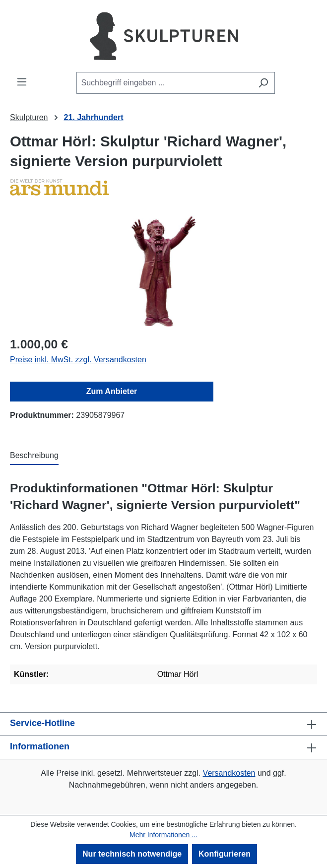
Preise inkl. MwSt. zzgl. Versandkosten (78, 360)
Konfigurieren (225, 854)
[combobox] (164, 83)
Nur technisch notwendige (132, 854)
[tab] (34, 456)
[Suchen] (263, 83)
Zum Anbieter (112, 391)
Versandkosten (229, 773)
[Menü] (22, 82)
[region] (163, 271)
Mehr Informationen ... (163, 835)
